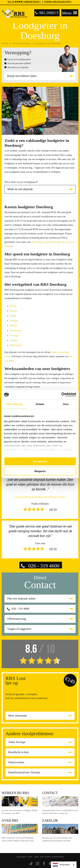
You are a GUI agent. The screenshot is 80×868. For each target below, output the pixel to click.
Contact (50, 793)
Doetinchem (16, 331)
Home (5, 43)
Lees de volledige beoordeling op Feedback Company (40, 497)
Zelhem (14, 340)
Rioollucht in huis (19, 752)
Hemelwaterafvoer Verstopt (24, 772)
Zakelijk (50, 820)
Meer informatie (18, 716)
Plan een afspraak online (21, 599)
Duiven (13, 311)
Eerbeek (14, 321)
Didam (13, 316)
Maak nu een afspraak (20, 189)
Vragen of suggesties (19, 629)
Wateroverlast (16, 762)
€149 (70, 680)
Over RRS (10, 820)
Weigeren (40, 471)
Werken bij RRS (15, 793)
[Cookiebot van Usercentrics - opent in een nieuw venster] (61, 395)
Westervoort (16, 345)
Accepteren (40, 461)
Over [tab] (66, 404)
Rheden (14, 326)
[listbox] (64, 865)
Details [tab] (40, 404)
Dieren (13, 306)
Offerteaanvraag (16, 619)
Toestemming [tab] (14, 404)
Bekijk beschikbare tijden (22, 76)
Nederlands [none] (61, 865)
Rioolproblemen (22, 43)
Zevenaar (14, 336)
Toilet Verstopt (17, 742)
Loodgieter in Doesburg (48, 43)
